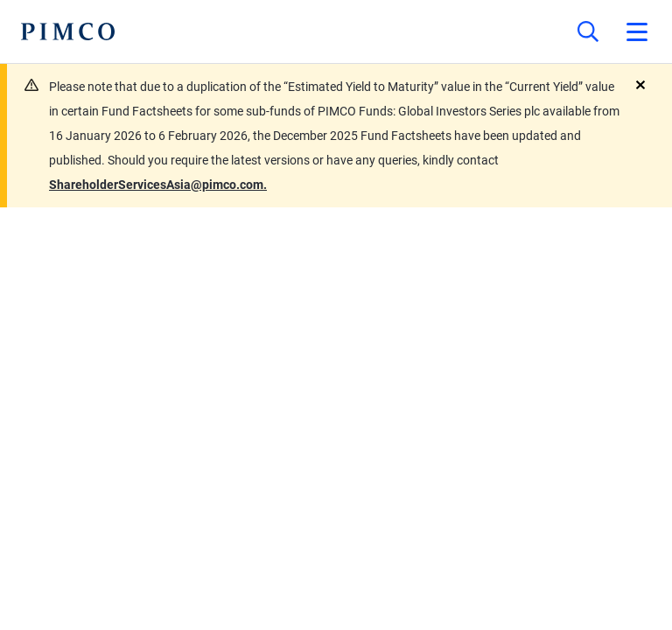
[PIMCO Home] (68, 31)
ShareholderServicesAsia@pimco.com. (158, 185)
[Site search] (588, 31)
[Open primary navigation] (637, 31)
